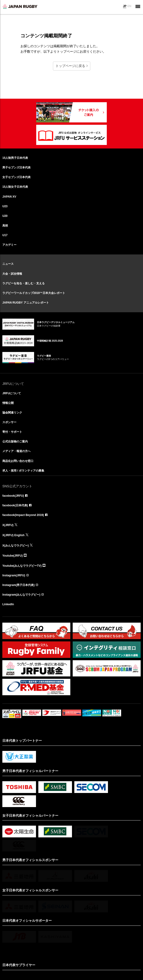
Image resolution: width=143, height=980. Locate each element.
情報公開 (8, 403)
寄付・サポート (12, 432)
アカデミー (9, 245)
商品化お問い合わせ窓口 (18, 461)
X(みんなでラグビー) (16, 546)
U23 (5, 206)
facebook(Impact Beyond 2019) (23, 515)
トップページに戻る (70, 66)
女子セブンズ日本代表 (16, 177)
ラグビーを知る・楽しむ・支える (24, 283)
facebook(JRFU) (13, 496)
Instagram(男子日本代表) (18, 585)
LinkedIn (8, 604)
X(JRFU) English (13, 535)
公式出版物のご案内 (15, 441)
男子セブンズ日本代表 (16, 168)
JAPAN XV (9, 197)
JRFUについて (12, 393)
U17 (5, 235)
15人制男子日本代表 (15, 158)
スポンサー (9, 422)
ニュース (8, 264)
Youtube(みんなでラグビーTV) (22, 566)
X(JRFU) (8, 525)
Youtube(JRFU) (12, 556)
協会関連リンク (12, 413)
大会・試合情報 (12, 274)
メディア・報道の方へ (16, 451)
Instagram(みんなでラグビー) (21, 595)
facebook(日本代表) (15, 505)
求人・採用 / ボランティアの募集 (23, 471)
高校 (5, 226)
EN (129, 6)
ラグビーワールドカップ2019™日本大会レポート (34, 293)
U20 (5, 216)
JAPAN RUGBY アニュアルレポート (26, 303)
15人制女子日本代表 (15, 187)
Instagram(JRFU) (14, 575)
